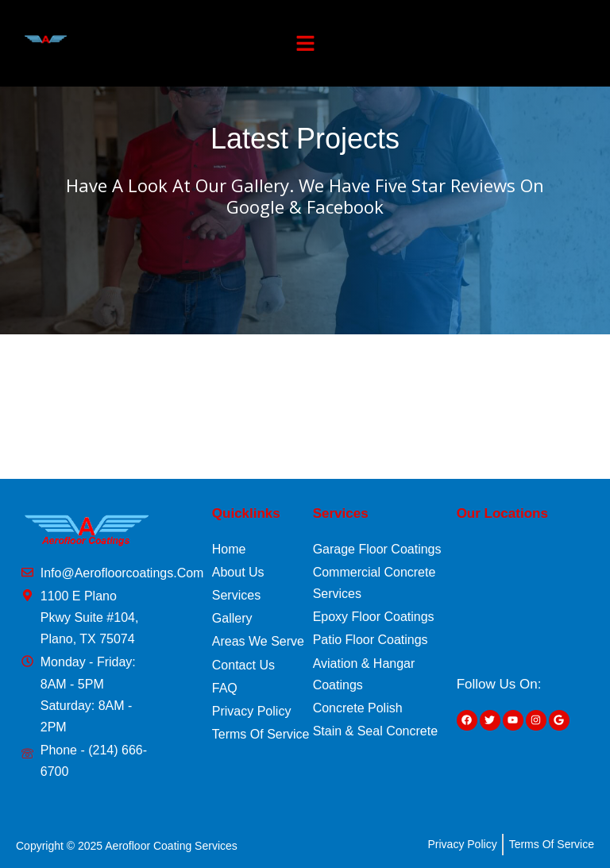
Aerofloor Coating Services (171, 846)
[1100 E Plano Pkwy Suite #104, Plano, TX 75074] (527, 598)
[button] (306, 44)
